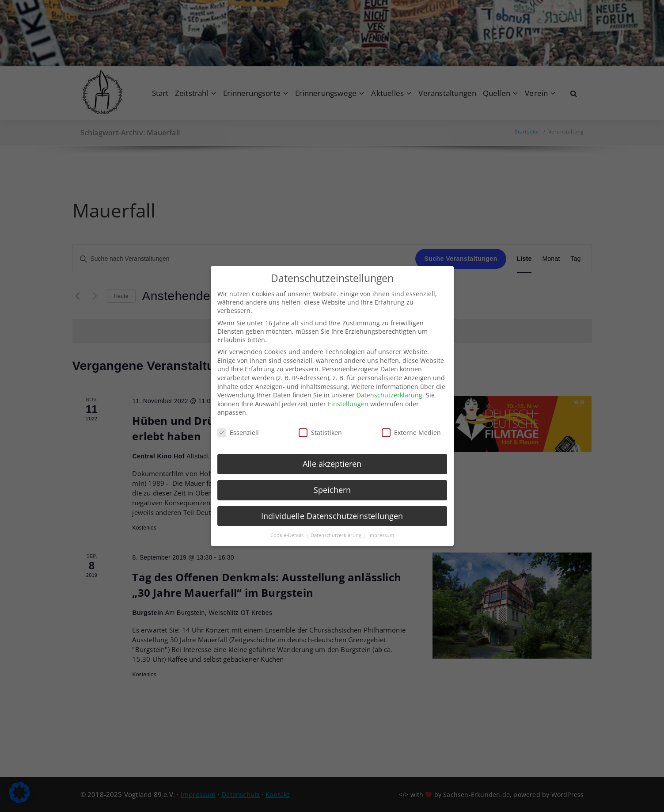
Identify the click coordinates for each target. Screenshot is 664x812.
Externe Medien (411, 426)
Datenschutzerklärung (389, 388)
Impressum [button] (381, 528)
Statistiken (320, 426)
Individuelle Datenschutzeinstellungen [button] (332, 509)
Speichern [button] (332, 483)
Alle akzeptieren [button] (332, 457)
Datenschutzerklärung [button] (337, 528)
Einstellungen (348, 397)
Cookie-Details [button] (288, 528)
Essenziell (238, 426)
